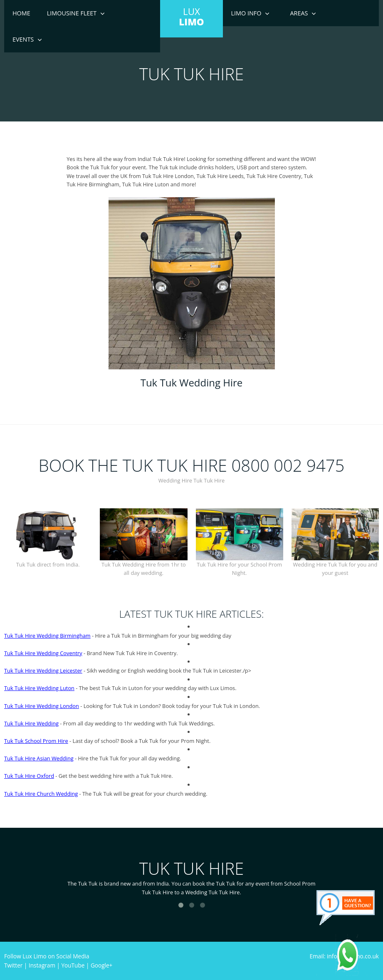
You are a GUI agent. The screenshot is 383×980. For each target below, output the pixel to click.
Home (21, 13)
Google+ (101, 965)
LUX (191, 17)
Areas (299, 13)
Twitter (13, 965)
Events (23, 39)
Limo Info (246, 13)
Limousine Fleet (72, 13)
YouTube (73, 965)
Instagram (42, 965)
